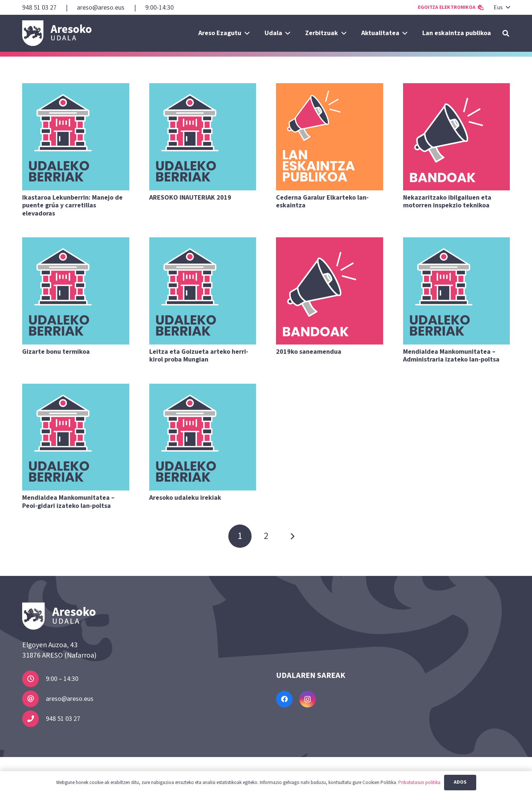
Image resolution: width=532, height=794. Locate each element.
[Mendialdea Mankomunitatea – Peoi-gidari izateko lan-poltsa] (76, 437)
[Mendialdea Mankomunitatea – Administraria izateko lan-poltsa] (457, 291)
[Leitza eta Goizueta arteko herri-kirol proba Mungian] (203, 291)
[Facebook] (284, 699)
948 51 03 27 (63, 719)
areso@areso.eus (70, 699)
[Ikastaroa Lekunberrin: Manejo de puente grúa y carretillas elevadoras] (76, 137)
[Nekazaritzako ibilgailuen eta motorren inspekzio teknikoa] (457, 137)
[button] (502, 7)
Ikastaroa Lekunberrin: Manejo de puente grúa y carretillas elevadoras (72, 206)
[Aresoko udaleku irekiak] (203, 437)
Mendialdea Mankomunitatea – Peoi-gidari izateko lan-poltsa (68, 502)
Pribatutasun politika (419, 783)
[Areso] (57, 33)
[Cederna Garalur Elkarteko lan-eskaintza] (330, 137)
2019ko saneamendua (309, 352)
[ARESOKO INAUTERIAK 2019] (203, 137)
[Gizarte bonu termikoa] (76, 291)
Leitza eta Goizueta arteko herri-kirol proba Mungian (199, 356)
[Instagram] (308, 699)
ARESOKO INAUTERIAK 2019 (190, 198)
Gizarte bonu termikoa (56, 352)
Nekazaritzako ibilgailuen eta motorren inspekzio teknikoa (447, 202)
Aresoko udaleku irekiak (185, 498)
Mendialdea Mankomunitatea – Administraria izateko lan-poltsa (451, 356)
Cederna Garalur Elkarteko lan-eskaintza (322, 202)
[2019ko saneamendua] (330, 291)
